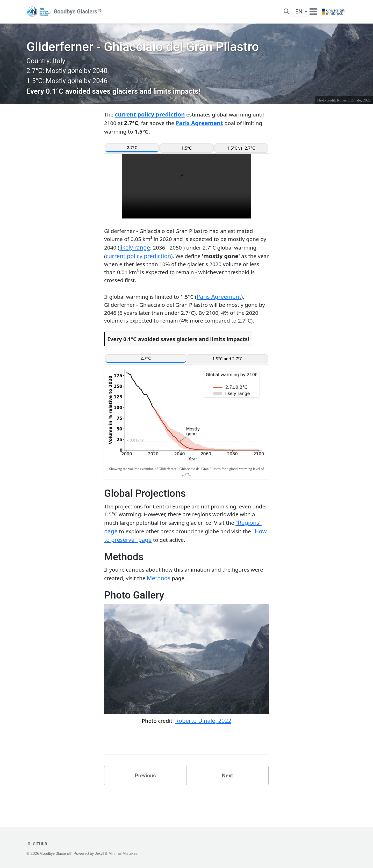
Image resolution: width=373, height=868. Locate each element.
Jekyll (102, 854)
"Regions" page (125, 553)
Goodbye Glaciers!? (78, 13)
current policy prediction (150, 120)
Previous (145, 800)
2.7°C (132, 154)
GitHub (37, 844)
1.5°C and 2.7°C (227, 380)
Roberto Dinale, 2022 (353, 106)
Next (227, 800)
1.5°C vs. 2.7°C (241, 155)
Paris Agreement (217, 129)
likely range (159, 255)
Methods (176, 601)
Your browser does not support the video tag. (187, 193)
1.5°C (187, 155)
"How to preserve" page (158, 561)
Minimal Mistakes (127, 854)
